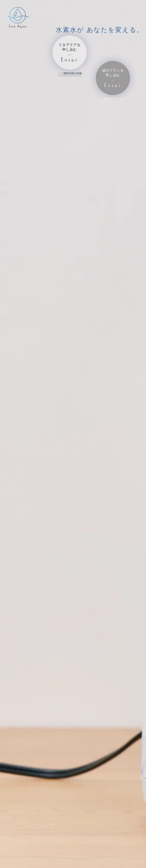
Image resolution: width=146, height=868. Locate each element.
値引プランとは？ (115, 99)
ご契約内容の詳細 (71, 73)
